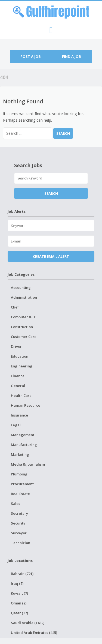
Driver (16, 346)
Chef (15, 307)
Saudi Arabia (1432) (28, 623)
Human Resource (26, 405)
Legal (16, 425)
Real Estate (20, 494)
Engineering (22, 366)
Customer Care (24, 337)
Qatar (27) (19, 613)
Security (18, 523)
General (18, 386)
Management (23, 435)
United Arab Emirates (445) (34, 633)
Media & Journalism (28, 464)
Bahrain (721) (22, 574)
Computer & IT (23, 317)
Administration (24, 297)
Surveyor (19, 533)
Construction (22, 327)
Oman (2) (19, 603)
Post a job (31, 56)
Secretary (19, 513)
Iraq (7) (17, 583)
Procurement (22, 484)
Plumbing (19, 474)
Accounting (21, 287)
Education (20, 356)
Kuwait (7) (19, 593)
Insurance (19, 415)
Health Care (21, 396)
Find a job (72, 56)
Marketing (20, 454)
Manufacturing (24, 445)
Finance (18, 376)
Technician (21, 543)
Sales (16, 504)
